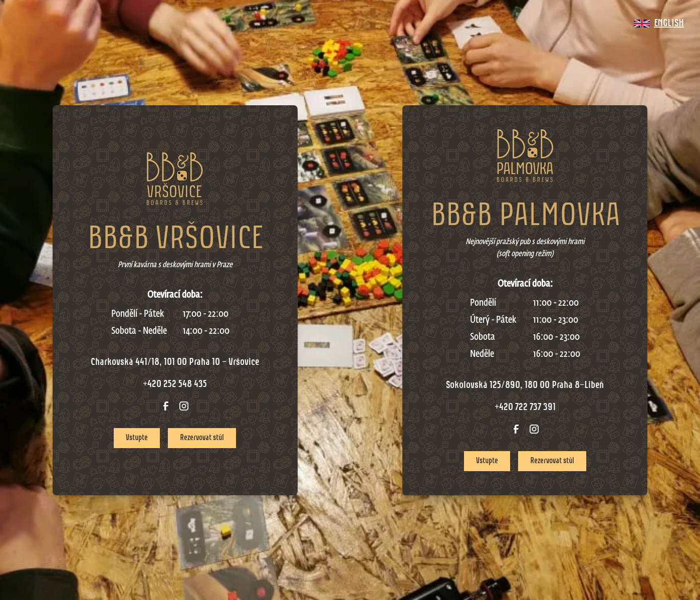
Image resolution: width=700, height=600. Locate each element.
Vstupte (137, 438)
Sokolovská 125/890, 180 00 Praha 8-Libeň (525, 385)
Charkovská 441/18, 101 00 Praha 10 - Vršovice (175, 362)
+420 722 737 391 (525, 408)
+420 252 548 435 (175, 384)
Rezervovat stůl (202, 438)
